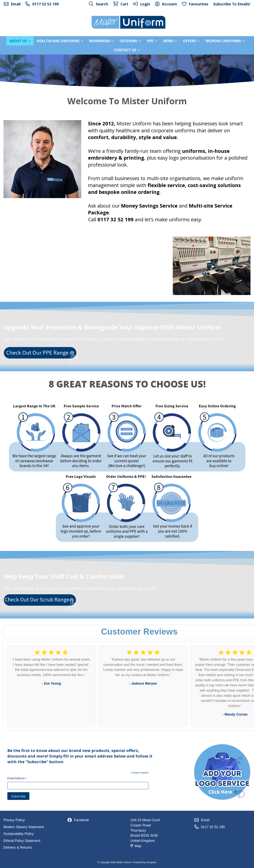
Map (136, 846)
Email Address (17, 779)
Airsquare (151, 862)
